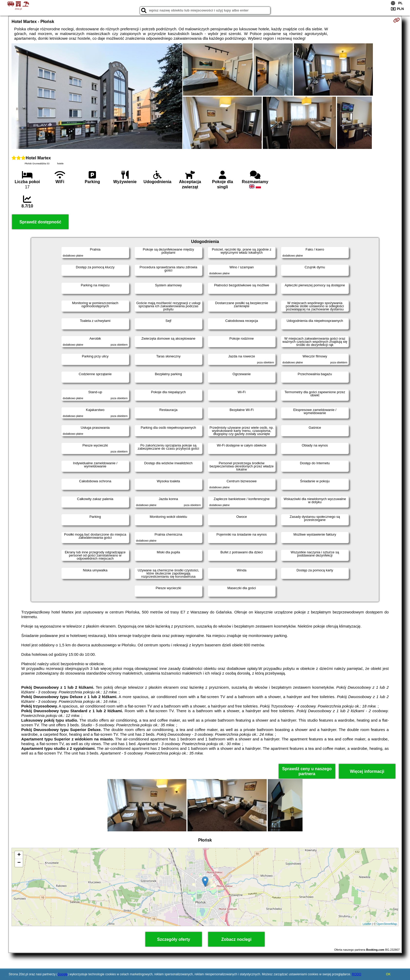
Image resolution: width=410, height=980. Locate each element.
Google (63, 974)
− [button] (19, 863)
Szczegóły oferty (174, 939)
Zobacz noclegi (236, 939)
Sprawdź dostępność (40, 222)
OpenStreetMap (387, 924)
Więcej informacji (367, 771)
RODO (357, 974)
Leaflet (367, 924)
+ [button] (19, 855)
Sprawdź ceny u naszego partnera (307, 771)
